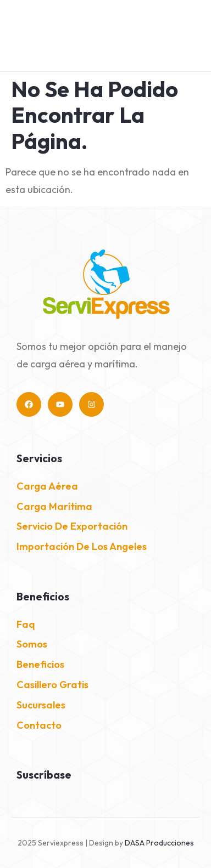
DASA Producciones (159, 843)
